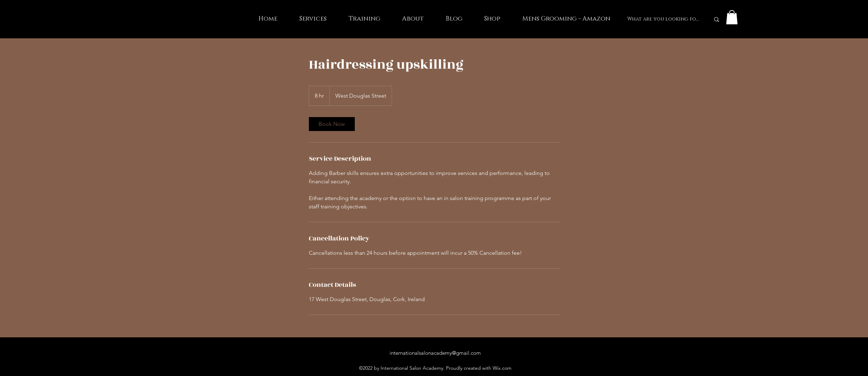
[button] (732, 17)
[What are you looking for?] (663, 19)
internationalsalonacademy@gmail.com (435, 353)
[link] (332, 124)
